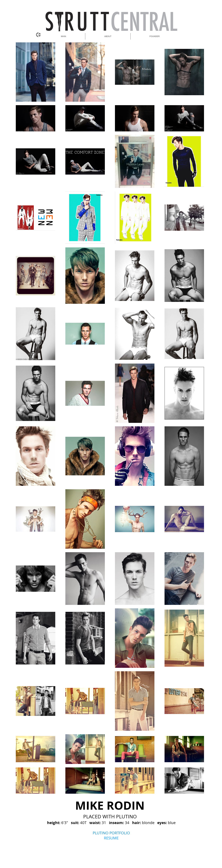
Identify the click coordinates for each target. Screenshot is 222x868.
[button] (155, 36)
